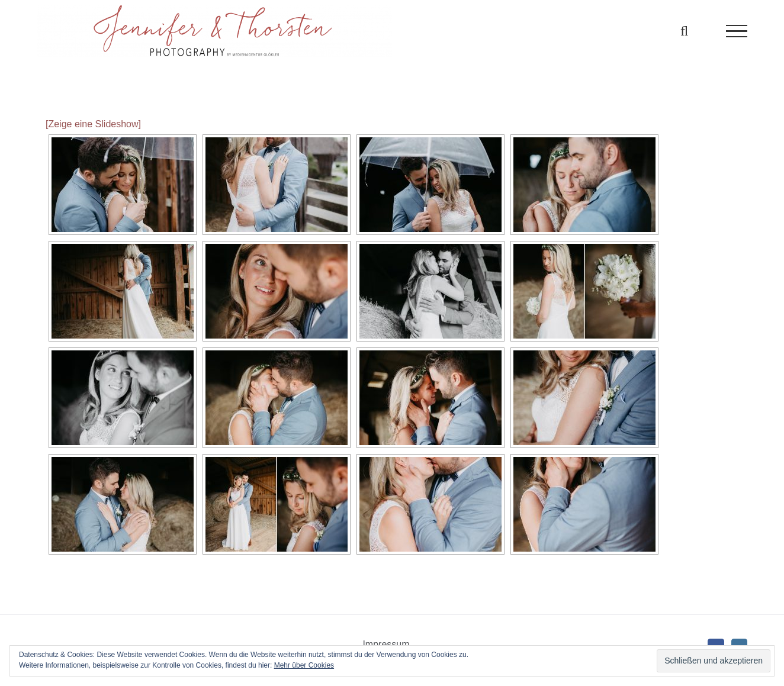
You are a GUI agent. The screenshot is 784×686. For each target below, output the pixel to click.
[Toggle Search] (684, 31)
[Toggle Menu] (737, 31)
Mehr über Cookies (304, 665)
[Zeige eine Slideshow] (93, 124)
